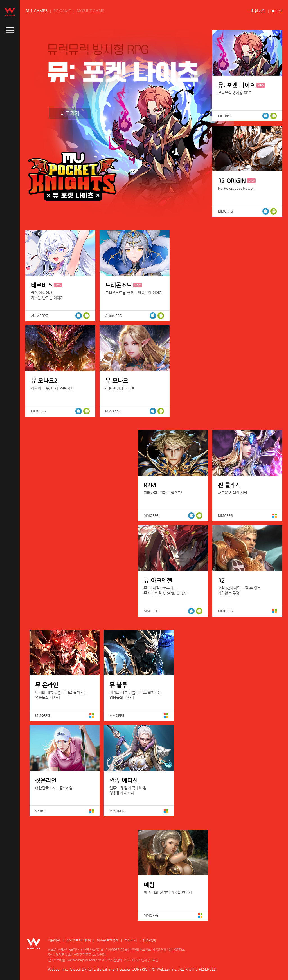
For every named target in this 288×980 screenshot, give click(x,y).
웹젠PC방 (149, 940)
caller (10, 30)
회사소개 (130, 940)
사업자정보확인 (148, 960)
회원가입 (258, 11)
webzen (10, 12)
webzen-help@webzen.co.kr (85, 960)
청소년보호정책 (108, 940)
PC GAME (62, 11)
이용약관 (54, 940)
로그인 (277, 11)
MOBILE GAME (91, 11)
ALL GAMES (36, 11)
